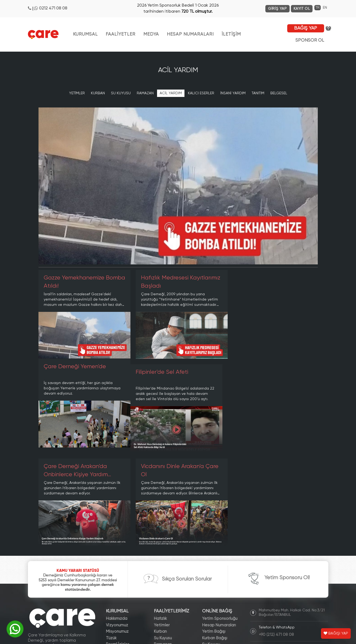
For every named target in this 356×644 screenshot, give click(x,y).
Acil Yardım (164, 556)
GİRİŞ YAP (277, 9)
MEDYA (151, 34)
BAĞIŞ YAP (306, 28)
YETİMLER (77, 93)
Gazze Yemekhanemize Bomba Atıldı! (74, 282)
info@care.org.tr (274, 554)
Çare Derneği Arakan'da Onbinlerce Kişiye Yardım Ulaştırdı (171, 377)
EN (325, 8)
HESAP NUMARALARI (190, 34)
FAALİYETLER (121, 34)
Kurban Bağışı (215, 544)
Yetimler (162, 531)
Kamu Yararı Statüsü (125, 556)
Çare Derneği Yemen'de (265, 278)
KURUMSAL (85, 34)
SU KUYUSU (121, 93)
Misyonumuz (117, 537)
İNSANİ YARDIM (233, 93)
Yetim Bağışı (214, 537)
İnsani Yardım (166, 563)
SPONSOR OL (310, 40)
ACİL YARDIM (171, 93)
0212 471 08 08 (53, 8)
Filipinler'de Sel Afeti (70, 372)
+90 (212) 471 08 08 (276, 540)
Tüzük (111, 544)
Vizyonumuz (117, 531)
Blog (110, 582)
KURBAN (98, 93)
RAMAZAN (145, 93)
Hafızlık (160, 524)
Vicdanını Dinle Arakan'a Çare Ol (272, 376)
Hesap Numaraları (219, 531)
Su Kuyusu (163, 544)
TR (318, 8)
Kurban (160, 537)
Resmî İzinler (118, 550)
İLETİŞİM (231, 34)
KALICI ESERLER (201, 93)
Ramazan (163, 550)
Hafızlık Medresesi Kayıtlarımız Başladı (165, 282)
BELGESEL (279, 93)
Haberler (114, 576)
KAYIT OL (302, 9)
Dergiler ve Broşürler (125, 589)
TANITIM (258, 93)
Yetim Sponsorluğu (220, 524)
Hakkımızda (117, 524)
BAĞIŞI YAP (336, 633)
